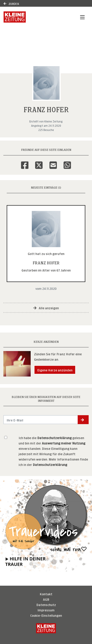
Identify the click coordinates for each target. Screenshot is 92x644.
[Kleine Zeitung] (46, 628)
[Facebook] (25, 162)
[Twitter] (39, 162)
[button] (83, 420)
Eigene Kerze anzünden (55, 370)
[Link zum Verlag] (33, 17)
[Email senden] (41, 420)
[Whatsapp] (67, 162)
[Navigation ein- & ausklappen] (82, 17)
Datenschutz (46, 604)
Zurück (11, 3)
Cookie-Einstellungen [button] (46, 615)
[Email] (53, 162)
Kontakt (46, 594)
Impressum (46, 610)
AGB (46, 599)
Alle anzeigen (46, 308)
